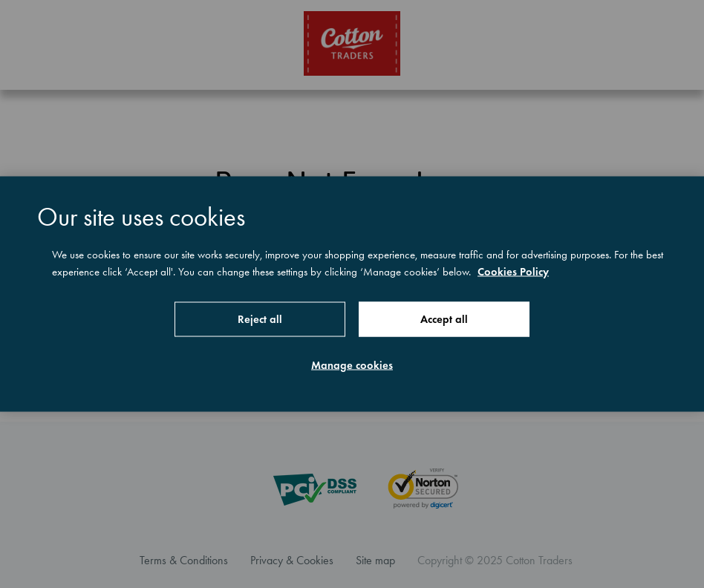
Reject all (260, 319)
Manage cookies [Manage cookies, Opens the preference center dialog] (352, 365)
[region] (352, 294)
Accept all (444, 319)
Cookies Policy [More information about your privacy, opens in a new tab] (513, 271)
